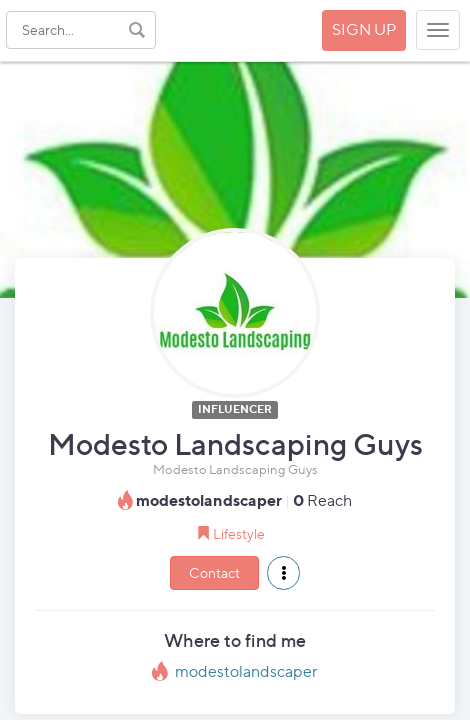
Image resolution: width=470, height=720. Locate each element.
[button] (283, 573)
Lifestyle (239, 533)
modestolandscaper (246, 671)
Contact (214, 572)
